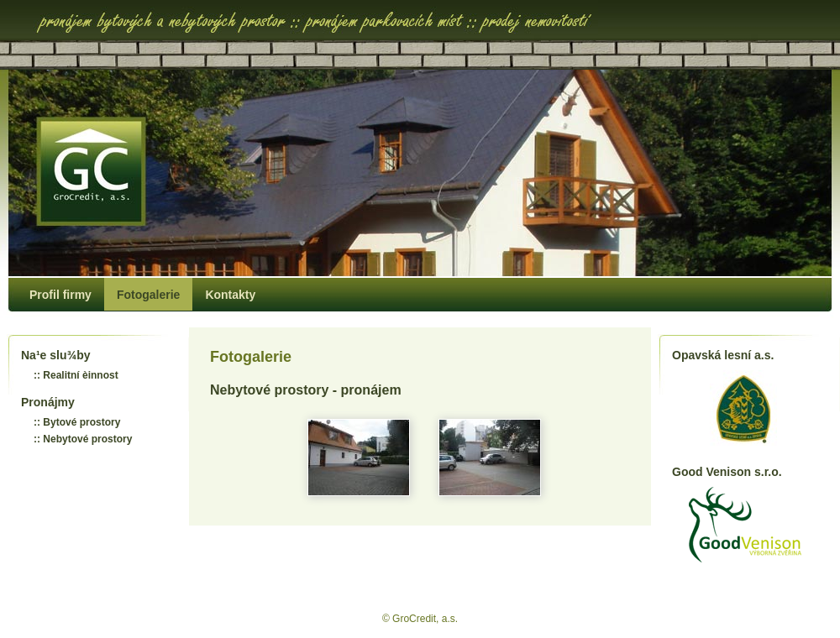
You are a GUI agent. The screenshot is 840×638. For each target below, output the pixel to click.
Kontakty (230, 295)
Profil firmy (60, 295)
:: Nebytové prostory (83, 439)
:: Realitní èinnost (76, 375)
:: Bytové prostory (77, 422)
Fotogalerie (148, 295)
